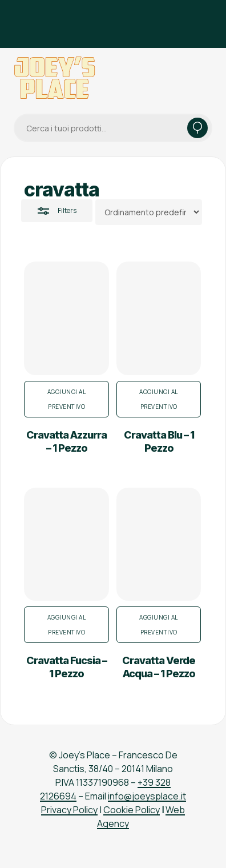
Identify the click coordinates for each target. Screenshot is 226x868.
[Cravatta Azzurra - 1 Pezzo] (66, 318)
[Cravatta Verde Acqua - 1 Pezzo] (159, 544)
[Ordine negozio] (149, 212)
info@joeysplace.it (147, 796)
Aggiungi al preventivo (67, 399)
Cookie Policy (132, 810)
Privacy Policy (69, 810)
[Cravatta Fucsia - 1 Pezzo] (66, 544)
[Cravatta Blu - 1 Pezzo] (159, 318)
